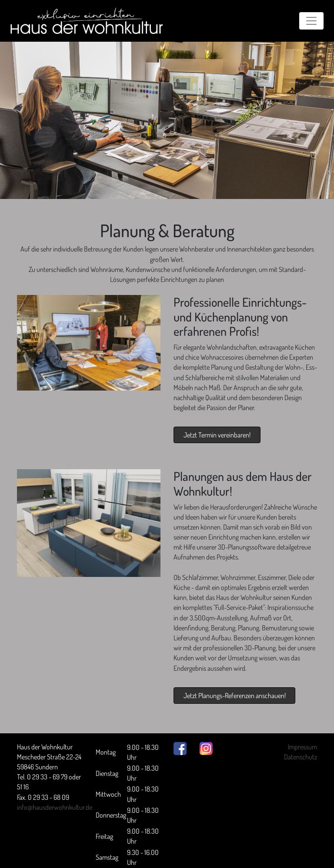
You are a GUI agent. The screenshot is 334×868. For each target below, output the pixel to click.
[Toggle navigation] (311, 21)
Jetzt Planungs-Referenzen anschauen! (235, 696)
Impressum (302, 747)
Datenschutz (301, 757)
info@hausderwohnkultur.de (55, 807)
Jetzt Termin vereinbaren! (217, 435)
